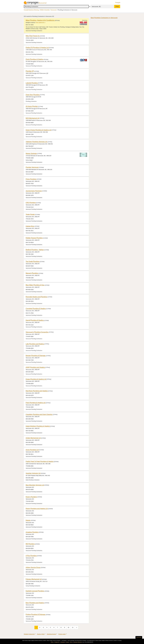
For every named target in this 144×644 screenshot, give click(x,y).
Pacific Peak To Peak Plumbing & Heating (40, 461)
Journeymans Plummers (34, 191)
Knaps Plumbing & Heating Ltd (36, 379)
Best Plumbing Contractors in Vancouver (104, 18)
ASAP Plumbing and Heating (35, 367)
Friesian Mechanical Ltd (34, 579)
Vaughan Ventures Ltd (33, 473)
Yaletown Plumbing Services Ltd (36, 142)
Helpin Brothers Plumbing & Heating (38, 426)
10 (68, 627)
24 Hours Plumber (32, 106)
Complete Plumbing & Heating (36, 309)
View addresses (40, 23)
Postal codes (62, 634)
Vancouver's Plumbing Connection (37, 332)
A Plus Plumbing (31, 556)
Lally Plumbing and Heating (35, 344)
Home (52, 642)
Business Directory (78, 642)
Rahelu (28, 520)
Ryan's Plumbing (31, 497)
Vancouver (54, 10)
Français (118, 3)
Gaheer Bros (30, 226)
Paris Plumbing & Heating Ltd (35, 403)
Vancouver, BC (96, 6)
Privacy (67, 642)
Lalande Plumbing (32, 83)
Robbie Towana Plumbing (34, 238)
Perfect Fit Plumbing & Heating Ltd (37, 48)
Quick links (139, 637)
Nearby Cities (41, 634)
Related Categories (29, 634)
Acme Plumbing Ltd (32, 450)
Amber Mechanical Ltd (33, 438)
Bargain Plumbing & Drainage (36, 356)
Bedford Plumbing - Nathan (35, 250)
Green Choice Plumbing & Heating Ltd (38, 130)
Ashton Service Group (33, 567)
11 (73, 627)
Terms (71, 642)
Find (117, 6)
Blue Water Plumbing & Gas (35, 285)
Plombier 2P (30, 71)
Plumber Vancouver (32, 167)
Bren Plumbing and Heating (35, 603)
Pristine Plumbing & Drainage (35, 614)
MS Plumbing (30, 544)
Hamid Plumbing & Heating (35, 320)
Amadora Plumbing (32, 532)
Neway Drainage (31, 153)
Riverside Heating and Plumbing (36, 297)
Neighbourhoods (51, 634)
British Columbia (45, 10)
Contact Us (57, 642)
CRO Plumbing (31, 203)
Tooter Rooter (30, 214)
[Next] (77, 627)
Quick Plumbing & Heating (34, 59)
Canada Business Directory (31, 10)
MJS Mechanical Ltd (32, 118)
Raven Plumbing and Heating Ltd (37, 509)
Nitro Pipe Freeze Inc (33, 36)
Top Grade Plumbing (33, 261)
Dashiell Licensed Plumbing (35, 591)
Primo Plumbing (31, 179)
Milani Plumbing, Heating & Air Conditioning (40, 20)
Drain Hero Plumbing (33, 95)
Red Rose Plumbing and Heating (37, 391)
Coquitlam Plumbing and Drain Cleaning (39, 414)
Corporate (62, 642)
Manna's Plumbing (32, 273)
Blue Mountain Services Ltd (35, 485)
